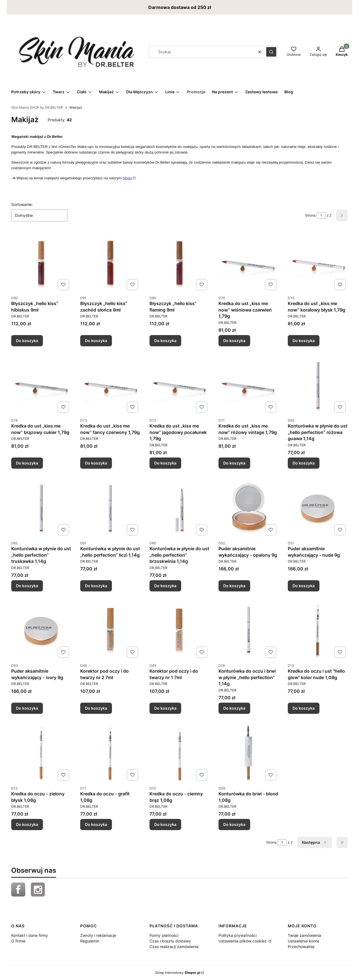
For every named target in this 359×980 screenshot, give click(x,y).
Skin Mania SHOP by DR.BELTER (37, 107)
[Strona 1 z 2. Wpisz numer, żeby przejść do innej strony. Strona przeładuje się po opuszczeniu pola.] (321, 215)
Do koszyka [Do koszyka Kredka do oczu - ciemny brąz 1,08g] (165, 824)
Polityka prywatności (238, 935)
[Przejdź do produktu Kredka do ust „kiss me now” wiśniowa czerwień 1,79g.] (248, 263)
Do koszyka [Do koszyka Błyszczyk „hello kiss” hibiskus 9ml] (27, 340)
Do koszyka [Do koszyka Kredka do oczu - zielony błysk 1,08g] (27, 824)
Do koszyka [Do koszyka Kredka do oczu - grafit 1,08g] (96, 824)
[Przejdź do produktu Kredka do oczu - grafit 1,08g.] (110, 753)
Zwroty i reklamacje (98, 935)
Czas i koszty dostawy (170, 941)
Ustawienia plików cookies (243, 941)
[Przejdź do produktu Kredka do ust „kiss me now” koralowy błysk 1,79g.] (318, 263)
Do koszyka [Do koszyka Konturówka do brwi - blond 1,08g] (234, 824)
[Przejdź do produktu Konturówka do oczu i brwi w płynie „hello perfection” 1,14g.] (248, 630)
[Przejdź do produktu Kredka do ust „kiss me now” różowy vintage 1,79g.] (248, 385)
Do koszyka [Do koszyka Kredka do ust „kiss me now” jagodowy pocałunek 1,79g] (165, 463)
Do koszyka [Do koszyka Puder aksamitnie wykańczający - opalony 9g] (234, 585)
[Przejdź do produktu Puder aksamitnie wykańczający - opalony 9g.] (248, 508)
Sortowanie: (22, 204)
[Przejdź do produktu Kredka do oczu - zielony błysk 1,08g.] (41, 753)
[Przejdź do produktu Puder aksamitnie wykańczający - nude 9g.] (318, 508)
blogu (127, 178)
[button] (271, 52)
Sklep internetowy (178, 973)
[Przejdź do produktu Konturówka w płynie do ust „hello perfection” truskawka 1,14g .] (41, 508)
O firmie (18, 941)
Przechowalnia (301, 947)
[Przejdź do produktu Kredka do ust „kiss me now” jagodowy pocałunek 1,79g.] (179, 385)
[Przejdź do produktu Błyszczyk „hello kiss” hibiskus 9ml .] (41, 263)
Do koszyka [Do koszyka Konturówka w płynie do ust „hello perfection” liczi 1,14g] (96, 585)
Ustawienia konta (303, 941)
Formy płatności (164, 935)
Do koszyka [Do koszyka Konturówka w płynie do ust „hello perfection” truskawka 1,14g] (27, 585)
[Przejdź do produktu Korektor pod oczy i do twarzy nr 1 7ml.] (179, 630)
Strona (310, 215)
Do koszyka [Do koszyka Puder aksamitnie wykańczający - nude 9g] (304, 585)
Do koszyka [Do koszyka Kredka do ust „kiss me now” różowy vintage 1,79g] (234, 463)
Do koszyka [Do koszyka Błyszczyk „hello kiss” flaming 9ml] (165, 340)
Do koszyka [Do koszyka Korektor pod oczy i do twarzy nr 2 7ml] (96, 708)
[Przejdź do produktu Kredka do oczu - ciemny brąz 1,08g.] (179, 753)
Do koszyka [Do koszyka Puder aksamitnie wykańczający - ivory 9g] (27, 708)
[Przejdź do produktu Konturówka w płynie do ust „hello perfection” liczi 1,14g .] (110, 508)
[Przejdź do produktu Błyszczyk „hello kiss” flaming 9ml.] (179, 263)
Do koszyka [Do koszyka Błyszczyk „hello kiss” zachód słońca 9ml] (96, 340)
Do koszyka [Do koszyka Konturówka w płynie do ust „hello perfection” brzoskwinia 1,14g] (165, 585)
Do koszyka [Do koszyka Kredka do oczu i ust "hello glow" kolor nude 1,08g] (304, 708)
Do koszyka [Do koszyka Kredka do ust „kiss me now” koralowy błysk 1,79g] (304, 340)
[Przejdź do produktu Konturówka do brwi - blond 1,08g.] (248, 753)
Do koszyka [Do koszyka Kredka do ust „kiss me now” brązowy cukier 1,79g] (27, 463)
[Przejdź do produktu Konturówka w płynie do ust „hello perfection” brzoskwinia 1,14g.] (179, 508)
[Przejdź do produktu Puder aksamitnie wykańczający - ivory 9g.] (41, 630)
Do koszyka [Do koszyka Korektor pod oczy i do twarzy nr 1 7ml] (165, 708)
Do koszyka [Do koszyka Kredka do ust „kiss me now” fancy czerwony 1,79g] (96, 463)
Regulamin (90, 941)
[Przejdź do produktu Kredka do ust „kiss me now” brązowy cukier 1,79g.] (41, 385)
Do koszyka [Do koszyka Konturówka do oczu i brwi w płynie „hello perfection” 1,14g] (234, 708)
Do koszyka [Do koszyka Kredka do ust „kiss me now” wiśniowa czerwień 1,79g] (234, 340)
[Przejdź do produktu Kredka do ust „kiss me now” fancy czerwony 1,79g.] (110, 385)
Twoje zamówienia (304, 935)
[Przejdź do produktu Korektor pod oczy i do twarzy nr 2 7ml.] (110, 630)
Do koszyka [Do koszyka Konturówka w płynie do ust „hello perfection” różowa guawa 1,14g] (304, 463)
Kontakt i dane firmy (30, 935)
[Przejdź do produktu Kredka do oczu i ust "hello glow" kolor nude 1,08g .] (318, 630)
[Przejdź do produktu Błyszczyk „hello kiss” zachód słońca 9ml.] (110, 263)
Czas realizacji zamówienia (174, 947)
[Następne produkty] (315, 842)
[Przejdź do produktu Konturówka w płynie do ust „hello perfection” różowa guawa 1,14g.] (318, 385)
